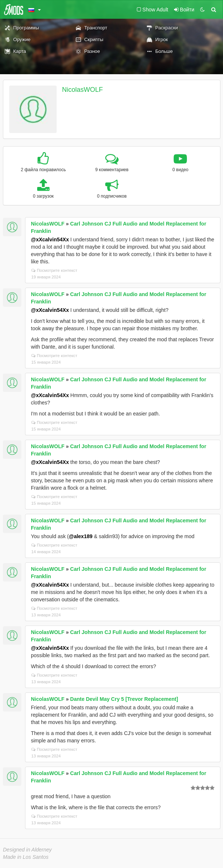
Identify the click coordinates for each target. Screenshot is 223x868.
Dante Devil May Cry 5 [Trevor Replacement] (124, 699)
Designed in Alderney (27, 850)
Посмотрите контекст (54, 270)
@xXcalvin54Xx (50, 239)
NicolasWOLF (83, 90)
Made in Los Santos (26, 857)
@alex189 (81, 536)
